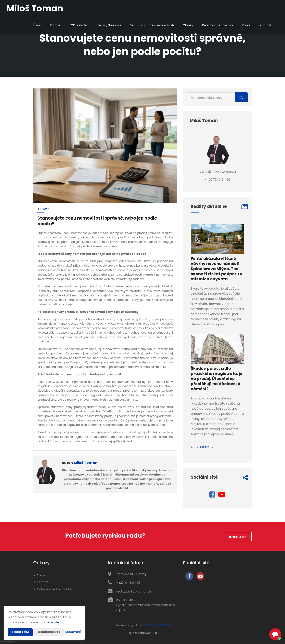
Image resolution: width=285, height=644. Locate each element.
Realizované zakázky (216, 25)
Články (186, 25)
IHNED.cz (206, 447)
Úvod (32, 25)
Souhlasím (20, 624)
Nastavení (73, 632)
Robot (245, 25)
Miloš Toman (86, 463)
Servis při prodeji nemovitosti (149, 25)
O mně (51, 25)
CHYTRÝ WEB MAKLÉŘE (157, 625)
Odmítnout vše (49, 624)
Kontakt (265, 25)
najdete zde (50, 614)
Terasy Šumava (105, 25)
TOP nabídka (74, 25)
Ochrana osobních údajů (55, 589)
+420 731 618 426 (128, 583)
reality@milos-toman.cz (134, 591)
